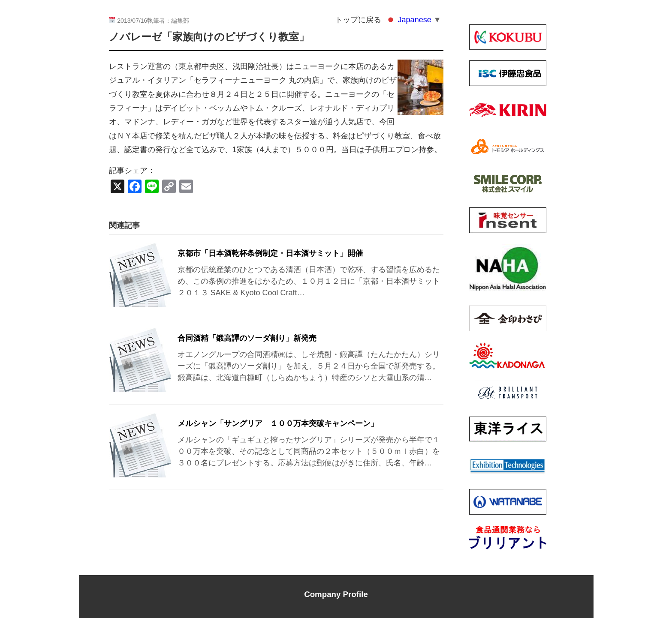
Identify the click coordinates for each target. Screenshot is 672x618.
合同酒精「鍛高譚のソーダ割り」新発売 (247, 338)
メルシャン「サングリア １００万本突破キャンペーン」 (278, 423)
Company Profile (336, 594)
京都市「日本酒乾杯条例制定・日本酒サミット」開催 (270, 253)
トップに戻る (358, 20)
